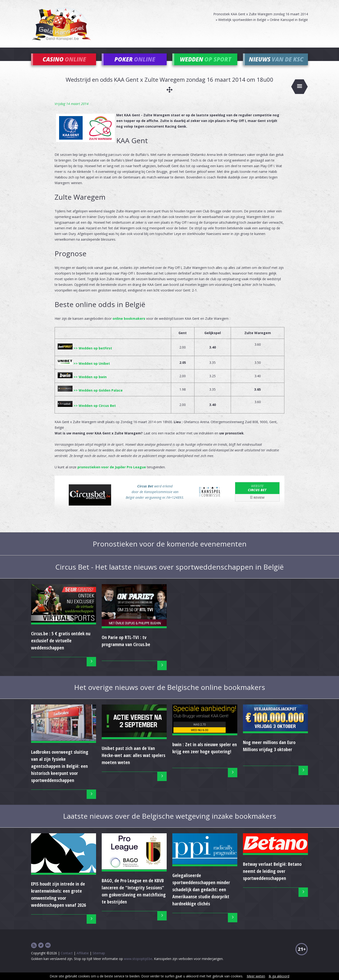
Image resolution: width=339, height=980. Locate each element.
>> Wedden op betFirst (85, 355)
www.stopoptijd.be (138, 966)
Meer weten (256, 976)
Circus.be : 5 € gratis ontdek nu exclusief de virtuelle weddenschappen (61, 648)
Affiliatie (83, 960)
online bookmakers (129, 326)
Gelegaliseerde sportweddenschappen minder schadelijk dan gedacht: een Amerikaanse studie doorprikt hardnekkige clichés (201, 897)
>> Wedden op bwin (82, 384)
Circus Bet (257, 495)
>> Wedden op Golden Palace (90, 397)
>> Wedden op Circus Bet (87, 413)
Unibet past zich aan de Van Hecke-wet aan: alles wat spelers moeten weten (133, 762)
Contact (67, 960)
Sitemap (99, 960)
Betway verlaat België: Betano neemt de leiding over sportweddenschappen (272, 878)
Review (257, 505)
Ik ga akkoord (279, 976)
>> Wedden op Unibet (84, 371)
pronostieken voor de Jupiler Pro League (112, 474)
